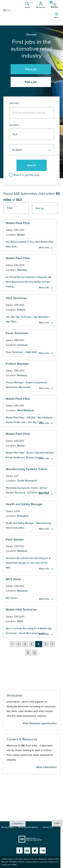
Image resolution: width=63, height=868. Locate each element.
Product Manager (17, 364)
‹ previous (18, 823)
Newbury (22, 591)
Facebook (19, 850)
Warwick (22, 551)
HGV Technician (16, 298)
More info (44, 248)
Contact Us (48, 827)
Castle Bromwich (27, 481)
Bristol (21, 235)
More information (46, 767)
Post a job (31, 82)
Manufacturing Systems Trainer (26, 469)
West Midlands (26, 410)
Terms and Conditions (28, 827)
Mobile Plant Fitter (18, 223)
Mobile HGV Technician (21, 610)
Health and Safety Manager (24, 504)
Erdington (23, 516)
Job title (14, 103)
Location (14, 125)
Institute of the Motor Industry (30, 839)
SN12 (20, 621)
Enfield (21, 310)
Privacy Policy (7, 827)
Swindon (22, 270)
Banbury (22, 375)
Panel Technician (17, 333)
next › (58, 823)
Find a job (31, 69)
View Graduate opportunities (40, 723)
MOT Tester (13, 579)
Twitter (35, 850)
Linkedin (27, 850)
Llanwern (23, 345)
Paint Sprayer (15, 539)
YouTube (43, 850)
